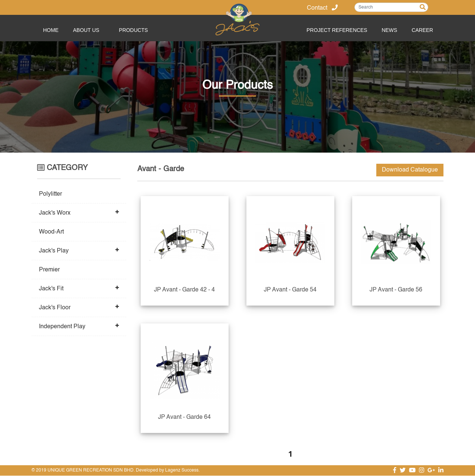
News (389, 30)
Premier (49, 270)
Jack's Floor (55, 308)
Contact (322, 8)
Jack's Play (54, 251)
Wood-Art (51, 232)
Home (52, 30)
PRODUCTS (135, 30)
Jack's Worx (55, 213)
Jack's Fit (51, 289)
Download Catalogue (410, 170)
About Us (88, 30)
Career (422, 30)
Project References (335, 30)
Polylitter (50, 194)
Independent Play (62, 327)
